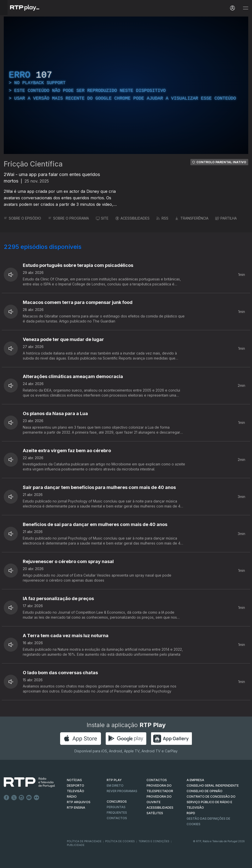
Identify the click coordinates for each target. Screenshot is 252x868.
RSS (162, 218)
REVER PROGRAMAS (122, 791)
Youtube (29, 798)
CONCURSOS (117, 802)
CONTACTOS (157, 780)
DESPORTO (76, 786)
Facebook (7, 798)
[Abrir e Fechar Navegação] (245, 8)
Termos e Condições (154, 841)
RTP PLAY (114, 780)
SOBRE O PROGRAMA (69, 218)
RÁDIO (72, 797)
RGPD (191, 813)
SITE (102, 218)
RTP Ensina (76, 808)
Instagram (22, 798)
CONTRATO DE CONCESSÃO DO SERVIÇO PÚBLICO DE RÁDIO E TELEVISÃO (211, 802)
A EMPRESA (195, 780)
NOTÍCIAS (74, 780)
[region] (126, 85)
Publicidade (76, 845)
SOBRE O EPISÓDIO (22, 218)
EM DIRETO (115, 786)
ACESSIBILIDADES (133, 218)
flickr (37, 798)
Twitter (14, 798)
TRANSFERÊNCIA (192, 218)
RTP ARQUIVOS (79, 802)
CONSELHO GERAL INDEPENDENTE (213, 786)
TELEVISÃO (76, 791)
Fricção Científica (33, 164)
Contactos (117, 818)
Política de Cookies (120, 841)
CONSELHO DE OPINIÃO (205, 791)
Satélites (155, 813)
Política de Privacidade (84, 841)
